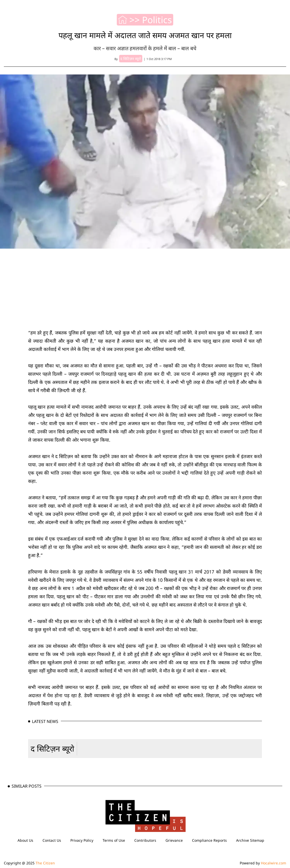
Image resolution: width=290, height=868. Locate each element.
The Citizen (45, 863)
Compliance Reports (209, 840)
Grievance (174, 840)
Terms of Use (114, 840)
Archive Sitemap (250, 840)
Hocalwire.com (274, 863)
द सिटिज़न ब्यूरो (52, 749)
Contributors (145, 840)
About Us (25, 840)
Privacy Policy (82, 840)
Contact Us (52, 840)
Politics (157, 20)
